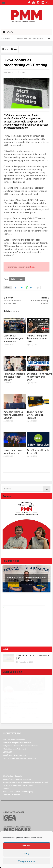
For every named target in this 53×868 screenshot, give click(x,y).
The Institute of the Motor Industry (15, 749)
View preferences (27, 861)
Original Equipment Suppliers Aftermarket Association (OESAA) (26, 782)
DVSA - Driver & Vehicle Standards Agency (18, 792)
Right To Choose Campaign (13, 776)
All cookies (26, 846)
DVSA (13, 279)
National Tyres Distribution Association (17, 779)
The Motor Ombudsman (12, 795)
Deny (27, 853)
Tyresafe (6, 788)
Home (5, 49)
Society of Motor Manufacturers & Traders (18, 785)
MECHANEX (7, 752)
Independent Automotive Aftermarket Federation (20, 746)
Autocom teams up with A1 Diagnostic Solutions (13, 415)
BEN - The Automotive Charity (14, 740)
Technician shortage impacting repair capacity (14, 377)
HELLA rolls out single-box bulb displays (35, 415)
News (14, 49)
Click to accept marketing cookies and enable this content (26, 579)
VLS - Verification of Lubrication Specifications (20, 758)
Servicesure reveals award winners (13, 452)
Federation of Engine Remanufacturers (17, 743)
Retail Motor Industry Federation (15, 755)
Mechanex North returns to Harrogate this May (40, 377)
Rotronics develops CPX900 (38, 301)
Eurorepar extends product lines (15, 301)
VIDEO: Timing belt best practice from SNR (37, 339)
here (32, 267)
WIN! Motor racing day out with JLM (33, 657)
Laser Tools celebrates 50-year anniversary (37, 38)
